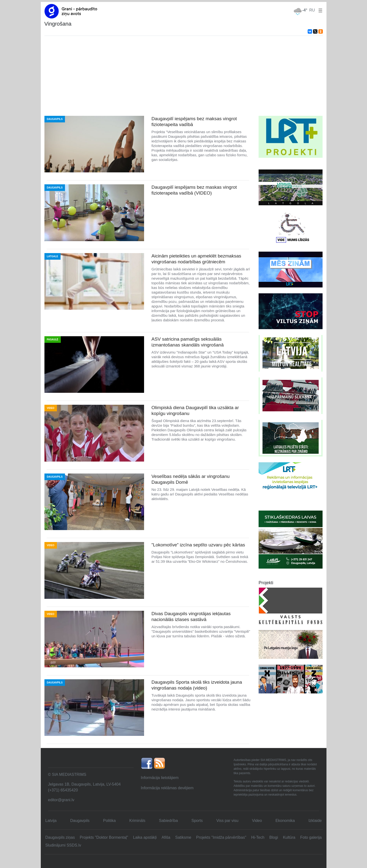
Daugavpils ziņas (60, 837)
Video (257, 821)
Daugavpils (80, 821)
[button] (319, 10)
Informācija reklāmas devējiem (167, 788)
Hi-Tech (258, 837)
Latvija (51, 821)
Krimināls (137, 821)
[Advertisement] (184, 76)
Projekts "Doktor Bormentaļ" (104, 837)
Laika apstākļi (145, 837)
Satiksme (183, 837)
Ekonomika (285, 821)
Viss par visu (227, 821)
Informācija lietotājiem (160, 778)
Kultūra (289, 837)
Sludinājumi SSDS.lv (63, 845)
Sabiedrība (168, 821)
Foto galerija (311, 837)
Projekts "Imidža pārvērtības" (221, 837)
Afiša (166, 837)
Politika (109, 821)
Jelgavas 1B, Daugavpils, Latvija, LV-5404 (84, 784)
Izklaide (315, 821)
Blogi (274, 837)
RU (312, 10)
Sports (197, 821)
